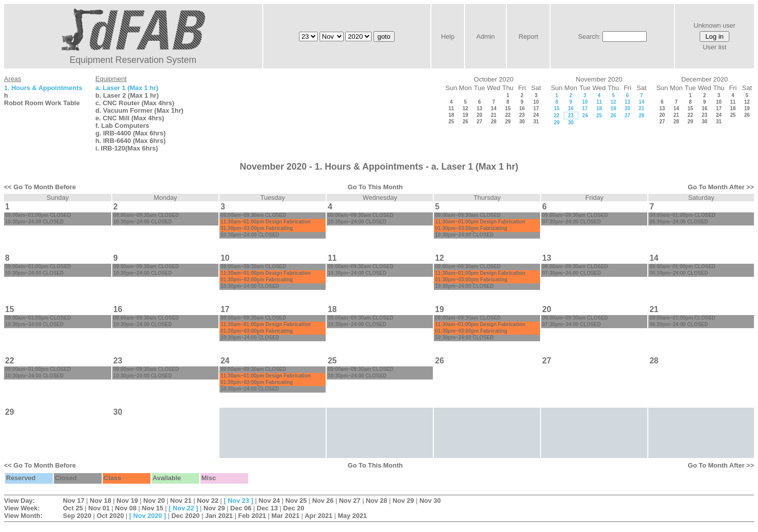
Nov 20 (154, 501)
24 (536, 115)
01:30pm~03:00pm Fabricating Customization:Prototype (257, 231)
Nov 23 (238, 501)
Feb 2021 (252, 516)
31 (536, 122)
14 (494, 108)
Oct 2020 (110, 516)
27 (479, 122)
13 (479, 108)
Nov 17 (74, 501)
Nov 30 (430, 501)
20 (479, 115)
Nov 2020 (148, 516)
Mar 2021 (285, 516)
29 (508, 122)
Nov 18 (100, 501)
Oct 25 (73, 508)
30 (522, 122)
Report (528, 36)
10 (536, 102)
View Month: (23, 516)
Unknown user (714, 25)
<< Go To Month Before (40, 187)
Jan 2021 (219, 516)
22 (508, 115)
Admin (485, 36)
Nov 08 (126, 508)
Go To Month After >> (721, 187)
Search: (590, 36)
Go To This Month (375, 187)
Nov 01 (99, 508)
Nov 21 (181, 501)
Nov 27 (350, 501)
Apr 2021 (318, 516)
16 (522, 108)
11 (451, 108)
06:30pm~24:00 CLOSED (678, 222)
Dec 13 (267, 508)
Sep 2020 (77, 516)
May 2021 (352, 516)
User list (714, 47)
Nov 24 (270, 501)
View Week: (22, 508)
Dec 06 (241, 508)
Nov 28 (377, 501)
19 (465, 115)
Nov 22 (208, 501)
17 (536, 108)
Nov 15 (153, 508)
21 (494, 115)
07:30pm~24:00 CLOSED (571, 222)
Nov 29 (403, 501)
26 (465, 122)
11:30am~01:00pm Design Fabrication (266, 222)
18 (451, 115)
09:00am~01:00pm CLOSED (38, 215)
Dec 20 (294, 508)
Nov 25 (296, 501)
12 (465, 108)
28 (494, 122)
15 (508, 108)
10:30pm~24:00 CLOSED (34, 222)
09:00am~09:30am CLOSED (146, 215)
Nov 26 (323, 501)
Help (448, 36)
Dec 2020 (185, 516)
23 (522, 115)
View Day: (19, 501)
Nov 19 (128, 501)
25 (451, 122)
